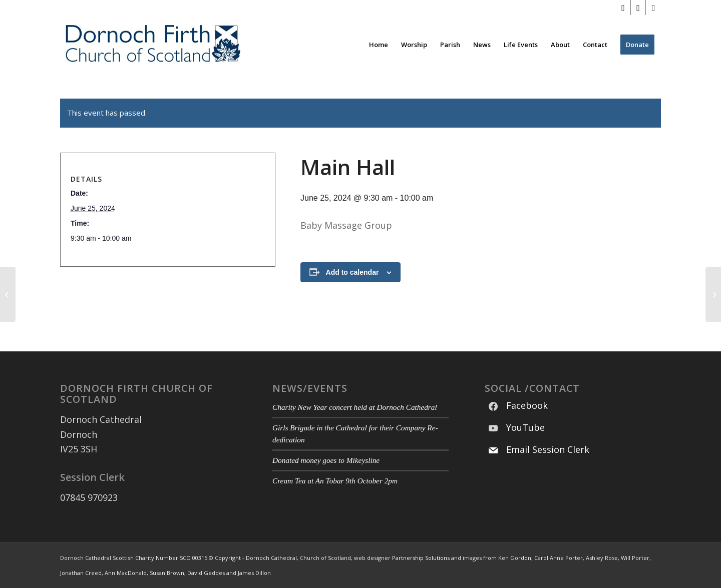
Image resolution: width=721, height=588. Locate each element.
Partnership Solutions (421, 558)
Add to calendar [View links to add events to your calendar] (352, 272)
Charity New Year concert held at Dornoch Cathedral (355, 407)
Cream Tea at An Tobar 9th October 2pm (335, 481)
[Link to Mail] (653, 8)
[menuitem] (379, 45)
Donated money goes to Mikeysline (326, 460)
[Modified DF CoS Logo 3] (152, 45)
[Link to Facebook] (623, 8)
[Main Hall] (8, 294)
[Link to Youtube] (638, 8)
